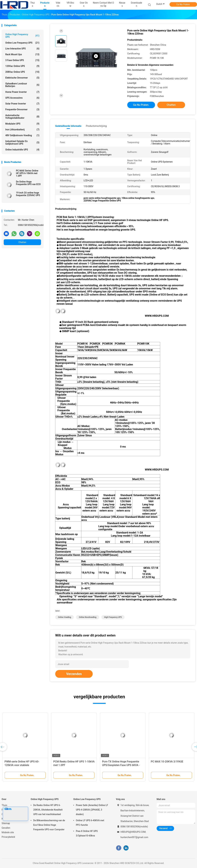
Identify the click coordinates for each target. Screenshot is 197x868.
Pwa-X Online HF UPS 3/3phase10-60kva (87, 833)
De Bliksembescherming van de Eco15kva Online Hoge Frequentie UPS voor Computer (49, 825)
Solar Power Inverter (22, 104)
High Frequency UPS (113, 617)
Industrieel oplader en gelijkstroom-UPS (22, 142)
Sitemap (6, 823)
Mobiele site (8, 832)
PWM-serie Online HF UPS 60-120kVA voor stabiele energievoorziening (22, 765)
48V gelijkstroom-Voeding (22, 135)
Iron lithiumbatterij (22, 130)
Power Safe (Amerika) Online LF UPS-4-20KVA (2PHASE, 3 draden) (92, 810)
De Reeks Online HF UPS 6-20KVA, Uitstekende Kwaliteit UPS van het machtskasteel (48, 810)
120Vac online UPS (22, 66)
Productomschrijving (96, 126)
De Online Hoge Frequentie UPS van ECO (28, 183)
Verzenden (74, 674)
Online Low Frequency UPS (22, 43)
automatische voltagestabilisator (22, 117)
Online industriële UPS (22, 150)
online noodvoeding (88, 617)
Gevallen (6, 828)
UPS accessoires (22, 98)
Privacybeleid (8, 837)
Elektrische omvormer (22, 78)
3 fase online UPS (22, 60)
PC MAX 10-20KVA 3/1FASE (167, 762)
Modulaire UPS (22, 124)
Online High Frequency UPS (22, 36)
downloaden (136, 4)
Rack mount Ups (22, 54)
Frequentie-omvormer (22, 109)
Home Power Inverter (22, 92)
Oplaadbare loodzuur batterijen (22, 85)
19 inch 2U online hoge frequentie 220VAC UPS (28, 194)
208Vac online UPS (22, 72)
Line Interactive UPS (22, 49)
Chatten (22, 242)
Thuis (4, 805)
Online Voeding (65, 617)
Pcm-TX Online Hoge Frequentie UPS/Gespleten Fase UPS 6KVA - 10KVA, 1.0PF (121, 765)
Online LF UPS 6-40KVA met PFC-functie (90, 823)
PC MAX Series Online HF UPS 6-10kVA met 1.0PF (27, 173)
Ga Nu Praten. (183, 4)
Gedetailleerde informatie (68, 126)
